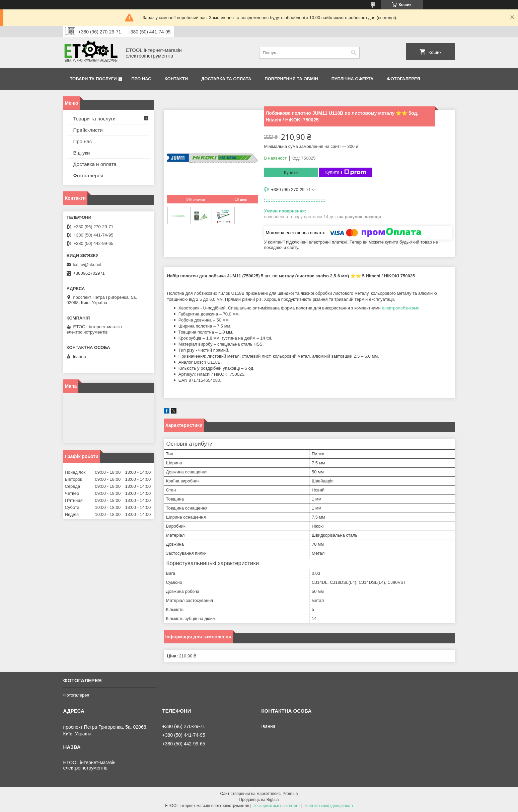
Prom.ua (290, 794)
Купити (291, 172)
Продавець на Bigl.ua (259, 800)
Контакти (176, 79)
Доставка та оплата (226, 79)
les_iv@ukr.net (87, 264)
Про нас (141, 79)
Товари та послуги (93, 79)
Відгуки (82, 153)
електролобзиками (400, 308)
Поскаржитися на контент (276, 806)
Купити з (346, 172)
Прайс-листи (88, 130)
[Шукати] (354, 53)
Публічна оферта (353, 79)
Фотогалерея (403, 79)
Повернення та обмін (291, 79)
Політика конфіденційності (328, 806)
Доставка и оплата (95, 164)
